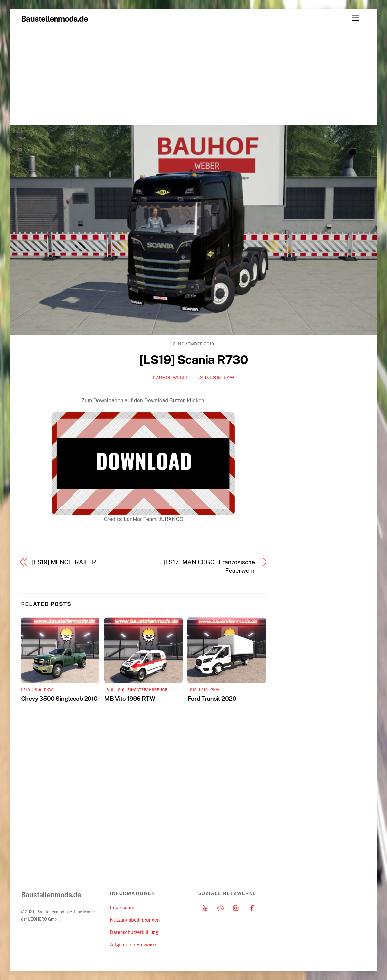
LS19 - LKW (222, 377)
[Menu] (356, 18)
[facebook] (252, 907)
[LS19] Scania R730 (193, 360)
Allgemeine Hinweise (133, 945)
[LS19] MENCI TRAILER (64, 562)
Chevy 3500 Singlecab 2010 (59, 699)
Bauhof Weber (171, 378)
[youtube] (204, 907)
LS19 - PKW (43, 690)
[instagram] (236, 907)
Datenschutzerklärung (134, 932)
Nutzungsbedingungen (135, 920)
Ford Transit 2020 (212, 699)
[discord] (220, 907)
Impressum (122, 907)
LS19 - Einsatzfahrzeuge (142, 690)
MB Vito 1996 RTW (130, 699)
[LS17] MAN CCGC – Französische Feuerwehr (209, 566)
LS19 (202, 377)
